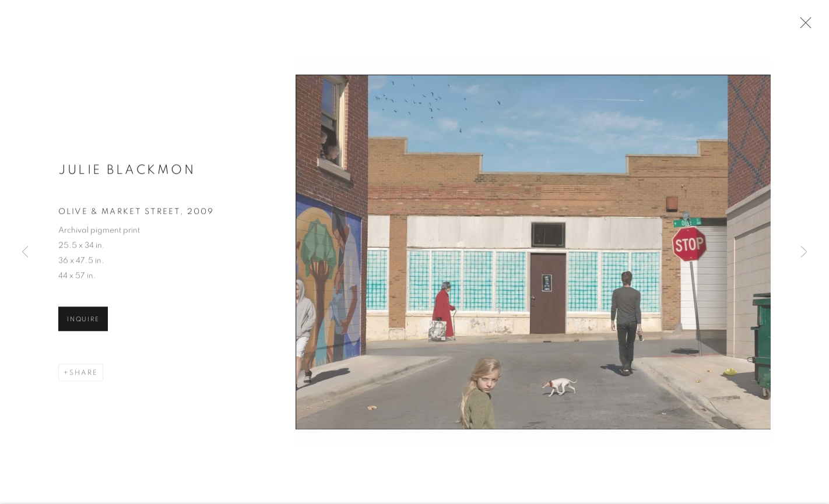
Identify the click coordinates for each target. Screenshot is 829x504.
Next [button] (804, 252)
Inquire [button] (83, 322)
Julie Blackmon (127, 172)
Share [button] (84, 375)
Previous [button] (25, 252)
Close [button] (803, 26)
